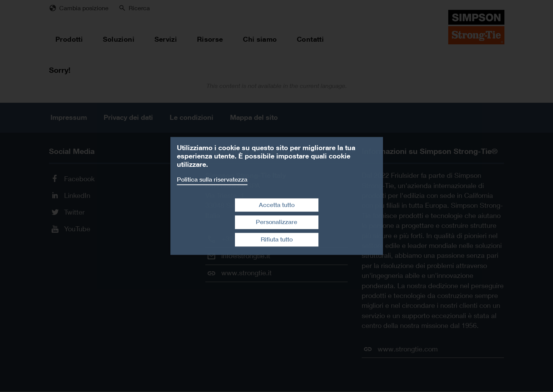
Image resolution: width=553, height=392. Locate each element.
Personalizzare (276, 222)
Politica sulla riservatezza (212, 180)
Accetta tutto (277, 205)
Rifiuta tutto (277, 239)
